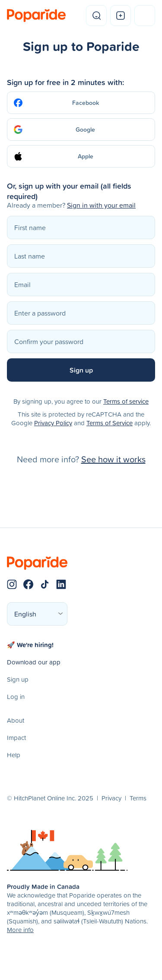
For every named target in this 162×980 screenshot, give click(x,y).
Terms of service (126, 401)
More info (20, 930)
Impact (16, 738)
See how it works (113, 459)
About (16, 720)
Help (14, 755)
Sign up (18, 679)
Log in (16, 697)
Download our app (34, 662)
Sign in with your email (101, 205)
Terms (138, 798)
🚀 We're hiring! (30, 645)
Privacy (111, 798)
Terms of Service (110, 423)
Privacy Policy (53, 423)
